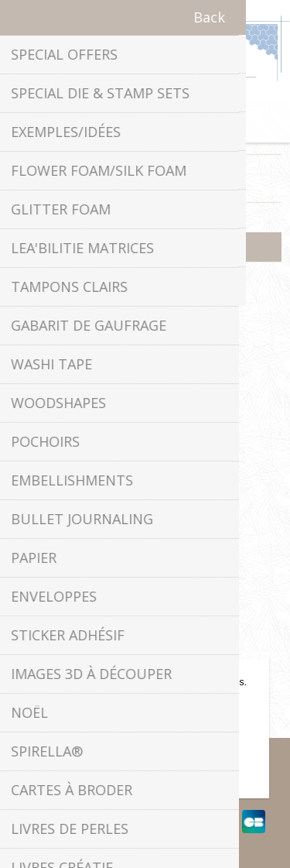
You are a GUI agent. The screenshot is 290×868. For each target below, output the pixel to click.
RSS (160, 321)
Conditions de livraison (145, 542)
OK (145, 756)
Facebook (99, 321)
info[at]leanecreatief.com (145, 385)
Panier (165, 123)
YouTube (191, 321)
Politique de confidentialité (145, 483)
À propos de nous (145, 512)
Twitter (130, 321)
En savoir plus (145, 782)
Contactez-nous (145, 610)
